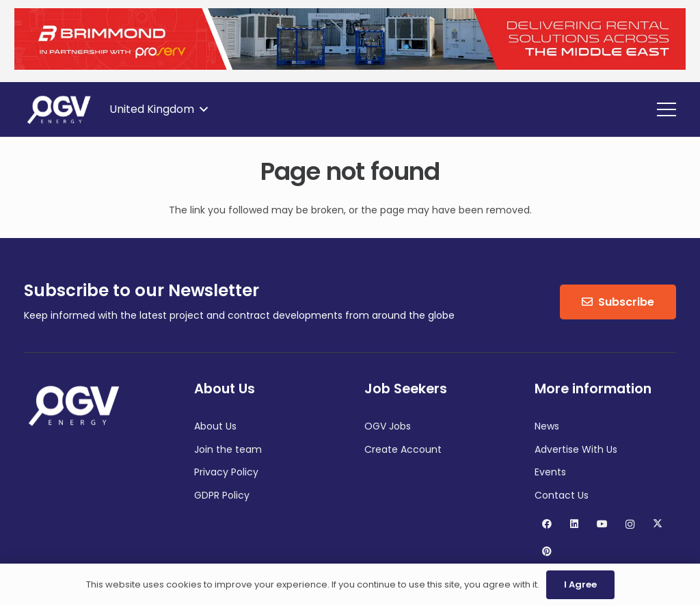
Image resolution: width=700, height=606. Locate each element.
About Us (215, 426)
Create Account (403, 449)
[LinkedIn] (575, 524)
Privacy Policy (226, 472)
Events (550, 472)
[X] (657, 524)
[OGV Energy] (60, 109)
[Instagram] (630, 524)
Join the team (228, 449)
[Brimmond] (350, 66)
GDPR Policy (222, 495)
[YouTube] (602, 524)
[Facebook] (547, 524)
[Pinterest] (547, 552)
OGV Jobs (388, 426)
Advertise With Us (576, 449)
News (547, 426)
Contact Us (562, 495)
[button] (158, 109)
